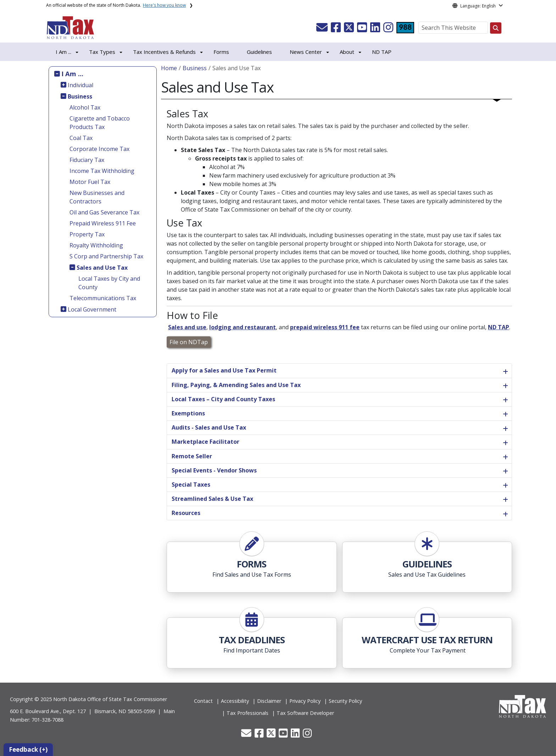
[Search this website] (496, 28)
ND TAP (382, 52)
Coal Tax (81, 138)
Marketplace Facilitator (205, 442)
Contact (203, 701)
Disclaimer (269, 701)
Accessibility (235, 701)
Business (80, 96)
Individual (80, 85)
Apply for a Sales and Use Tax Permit (224, 370)
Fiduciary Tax (87, 160)
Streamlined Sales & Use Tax (212, 499)
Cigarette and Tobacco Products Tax (100, 123)
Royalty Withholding (96, 245)
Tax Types (102, 52)
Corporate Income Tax (99, 149)
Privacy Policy (305, 701)
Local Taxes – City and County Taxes (223, 399)
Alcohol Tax (85, 107)
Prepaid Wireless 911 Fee (103, 223)
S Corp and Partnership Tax (106, 256)
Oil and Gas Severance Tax (104, 212)
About (347, 52)
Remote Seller (192, 456)
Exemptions (188, 413)
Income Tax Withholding (102, 171)
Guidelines (259, 52)
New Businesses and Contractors (97, 197)
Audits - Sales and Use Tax (209, 427)
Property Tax (87, 234)
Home (169, 68)
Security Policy (345, 701)
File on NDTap (189, 342)
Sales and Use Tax (102, 268)
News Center (306, 52)
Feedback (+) (28, 749)
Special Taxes (191, 485)
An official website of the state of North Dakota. (116, 5)
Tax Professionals (248, 713)
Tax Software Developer (305, 713)
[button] (323, 29)
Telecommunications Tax (103, 298)
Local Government (92, 309)
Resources (186, 513)
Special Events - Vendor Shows (214, 470)
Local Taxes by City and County (109, 283)
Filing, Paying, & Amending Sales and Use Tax (236, 385)
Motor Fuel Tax (90, 182)
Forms (221, 52)
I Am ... (72, 74)
